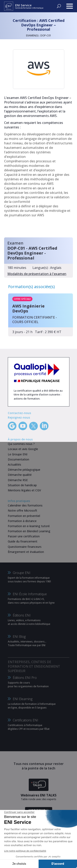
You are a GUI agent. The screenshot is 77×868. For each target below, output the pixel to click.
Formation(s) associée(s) (32, 287)
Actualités (14, 464)
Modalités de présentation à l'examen (37, 274)
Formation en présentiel (24, 516)
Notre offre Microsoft (22, 510)
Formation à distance (22, 521)
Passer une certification (24, 536)
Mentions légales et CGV (24, 490)
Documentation (18, 459)
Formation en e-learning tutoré (29, 526)
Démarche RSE (18, 480)
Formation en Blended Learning (29, 531)
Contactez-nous (19, 413)
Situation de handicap (22, 485)
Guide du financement (23, 541)
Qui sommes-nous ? (21, 444)
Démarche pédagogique (24, 470)
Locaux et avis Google (23, 449)
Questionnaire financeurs (25, 547)
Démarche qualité (20, 475)
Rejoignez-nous (19, 417)
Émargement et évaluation (26, 552)
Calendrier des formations (25, 505)
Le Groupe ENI (18, 454)
